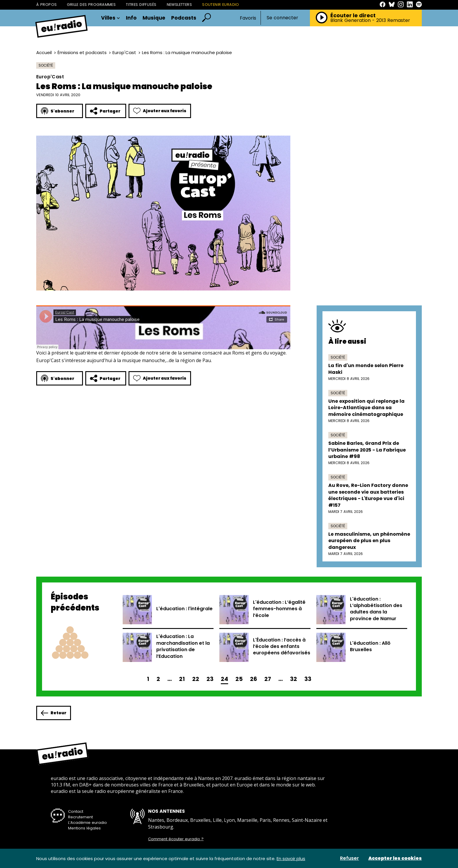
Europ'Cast (124, 52)
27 (268, 679)
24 (224, 679)
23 (210, 679)
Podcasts (184, 18)
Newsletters (179, 5)
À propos (46, 5)
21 (182, 679)
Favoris (248, 18)
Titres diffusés (141, 5)
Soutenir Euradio (221, 5)
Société (46, 65)
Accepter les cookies (395, 858)
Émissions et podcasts (82, 52)
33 (308, 679)
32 (294, 679)
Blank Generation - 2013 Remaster (370, 20)
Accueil (44, 52)
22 (196, 679)
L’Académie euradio (87, 823)
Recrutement (80, 817)
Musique (154, 18)
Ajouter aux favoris (160, 111)
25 (239, 679)
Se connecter (282, 18)
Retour (54, 713)
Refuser (349, 858)
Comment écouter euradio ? (176, 839)
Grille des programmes (91, 5)
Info (131, 18)
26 (254, 679)
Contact (76, 811)
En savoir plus (291, 859)
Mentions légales (84, 828)
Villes (111, 18)
